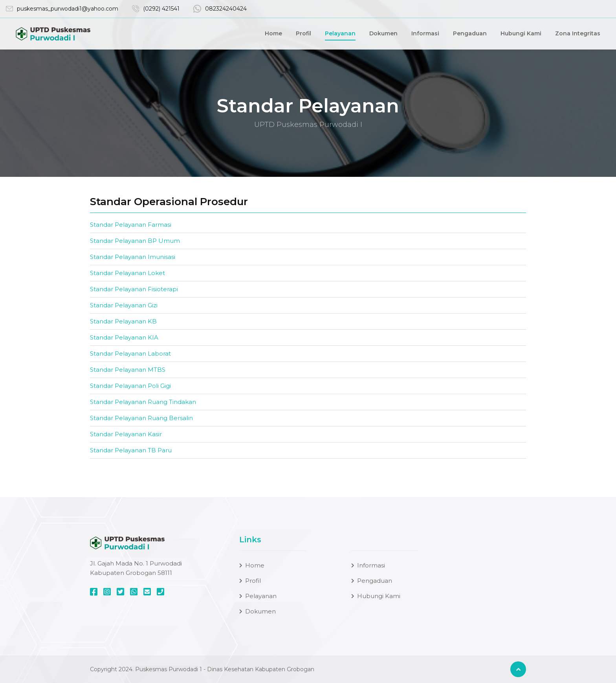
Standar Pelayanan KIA (124, 337)
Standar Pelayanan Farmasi (131, 225)
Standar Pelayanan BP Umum (135, 241)
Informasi (425, 34)
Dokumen (383, 34)
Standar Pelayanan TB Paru (131, 450)
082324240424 (226, 9)
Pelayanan (340, 34)
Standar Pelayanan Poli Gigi (130, 386)
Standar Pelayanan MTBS (128, 370)
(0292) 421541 (161, 9)
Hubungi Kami (521, 34)
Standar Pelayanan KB (123, 321)
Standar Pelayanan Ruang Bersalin (141, 418)
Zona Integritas (578, 34)
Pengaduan (470, 34)
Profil (303, 34)
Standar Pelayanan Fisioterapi (134, 289)
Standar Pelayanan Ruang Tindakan (143, 402)
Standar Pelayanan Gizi (124, 305)
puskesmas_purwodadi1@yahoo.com (68, 9)
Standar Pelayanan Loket (127, 273)
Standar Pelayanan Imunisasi (133, 257)
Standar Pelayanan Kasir (126, 434)
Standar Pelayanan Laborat (130, 353)
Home (273, 34)
